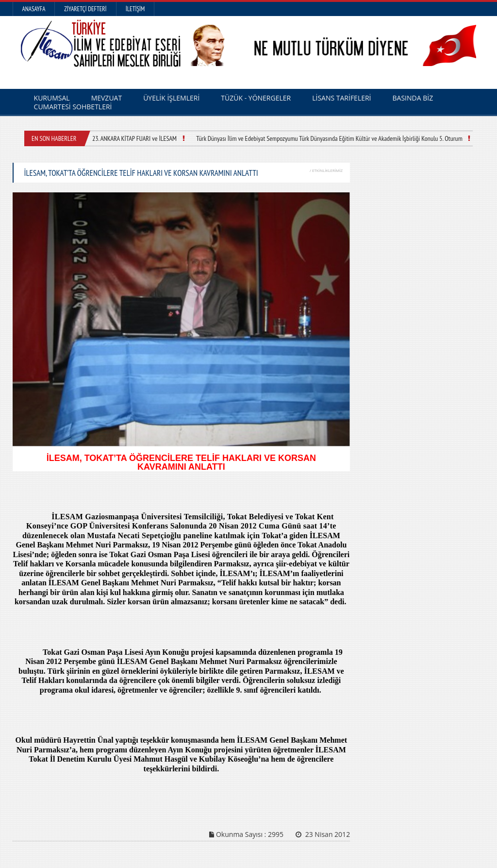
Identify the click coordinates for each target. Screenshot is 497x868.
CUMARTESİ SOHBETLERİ (73, 107)
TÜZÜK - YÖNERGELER (256, 98)
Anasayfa (34, 9)
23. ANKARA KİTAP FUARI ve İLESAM (134, 138)
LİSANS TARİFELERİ (341, 98)
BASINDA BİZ (413, 98)
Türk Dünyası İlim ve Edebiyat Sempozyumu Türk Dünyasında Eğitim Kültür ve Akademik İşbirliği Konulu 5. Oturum (329, 138)
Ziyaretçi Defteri (85, 9)
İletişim (135, 9)
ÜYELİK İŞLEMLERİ (171, 98)
